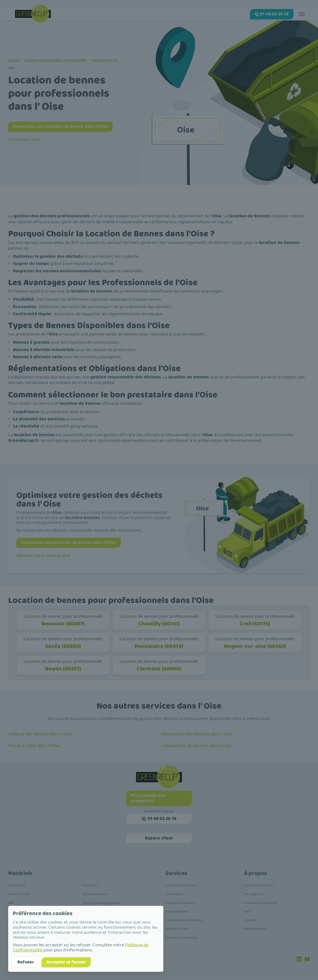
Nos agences (254, 894)
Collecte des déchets (181, 886)
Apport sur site (177, 929)
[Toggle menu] (302, 14)
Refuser (26, 962)
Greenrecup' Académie (261, 903)
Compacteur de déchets (184, 920)
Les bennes (17, 886)
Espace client (159, 838)
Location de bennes (180, 903)
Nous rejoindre (255, 929)
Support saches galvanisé (101, 903)
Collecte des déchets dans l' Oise (40, 734)
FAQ (247, 912)
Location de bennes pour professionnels (56, 60)
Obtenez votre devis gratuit (44, 556)
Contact (250, 920)
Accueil (14, 60)
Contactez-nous (24, 140)
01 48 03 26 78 (159, 819)
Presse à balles (19, 894)
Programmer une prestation (148, 798)
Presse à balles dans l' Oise (34, 746)
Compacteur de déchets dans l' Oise (196, 746)
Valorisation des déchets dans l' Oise (197, 734)
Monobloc (90, 886)
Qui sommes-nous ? (259, 886)
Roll (11, 903)
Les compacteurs (95, 894)
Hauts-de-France (105, 60)
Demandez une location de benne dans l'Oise (60, 127)
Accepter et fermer (66, 962)
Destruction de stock (181, 938)
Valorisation (174, 894)
